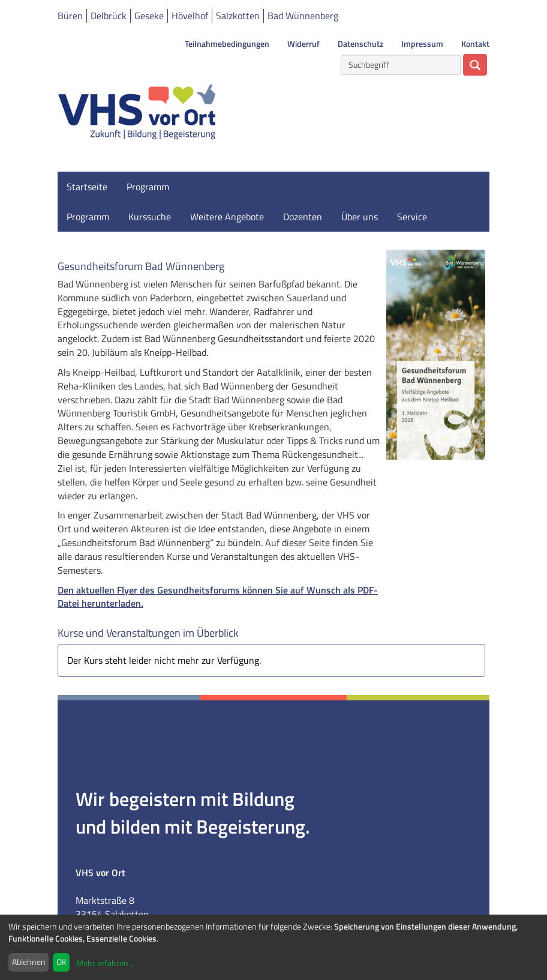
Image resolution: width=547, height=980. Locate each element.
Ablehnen (29, 962)
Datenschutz (360, 44)
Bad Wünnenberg (303, 16)
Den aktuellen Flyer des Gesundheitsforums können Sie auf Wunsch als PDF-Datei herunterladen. (218, 597)
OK (61, 962)
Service (412, 217)
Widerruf (303, 44)
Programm (148, 187)
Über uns (360, 217)
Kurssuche (150, 217)
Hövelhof (190, 16)
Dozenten (303, 217)
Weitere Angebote (227, 217)
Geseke (149, 16)
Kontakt (475, 44)
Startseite (87, 187)
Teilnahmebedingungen (227, 44)
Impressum (422, 44)
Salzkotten (238, 16)
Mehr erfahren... (105, 963)
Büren (70, 16)
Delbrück (109, 16)
